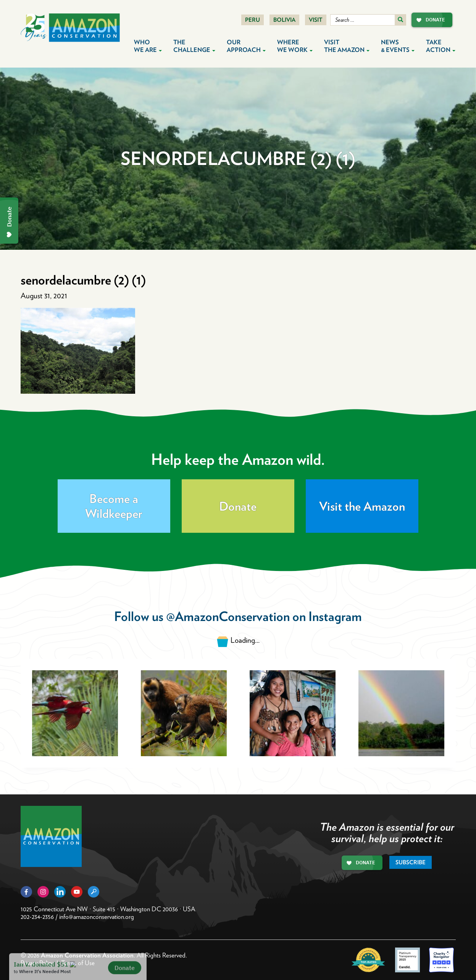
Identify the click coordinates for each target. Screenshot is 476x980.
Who (148, 46)
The (194, 46)
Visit (316, 20)
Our (246, 46)
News (398, 46)
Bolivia (284, 20)
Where (295, 46)
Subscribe (411, 862)
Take (441, 46)
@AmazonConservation (228, 616)
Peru (253, 20)
